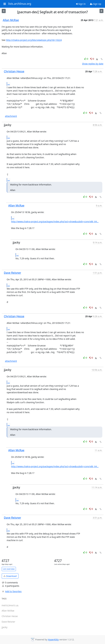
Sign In (81, 4)
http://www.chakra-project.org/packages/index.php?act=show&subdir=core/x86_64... (55, 221)
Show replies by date (93, 64)
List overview (9, 569)
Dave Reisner (13, 273)
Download (10, 576)
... (9, 84)
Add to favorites (12, 591)
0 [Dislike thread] (92, 59)
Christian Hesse (14, 71)
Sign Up (96, 4)
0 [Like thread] (87, 59)
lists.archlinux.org (20, 4)
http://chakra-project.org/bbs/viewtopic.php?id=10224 (34, 40)
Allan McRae (11, 20)
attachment (11, 116)
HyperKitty (53, 640)
